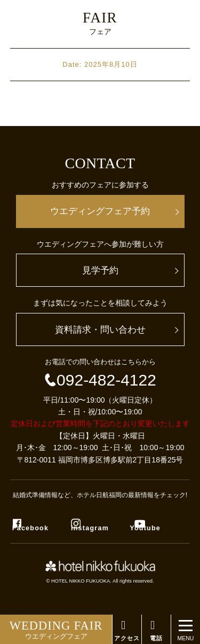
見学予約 (100, 270)
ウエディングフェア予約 (100, 211)
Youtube (145, 528)
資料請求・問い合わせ (100, 330)
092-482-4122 (100, 380)
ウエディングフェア (56, 630)
